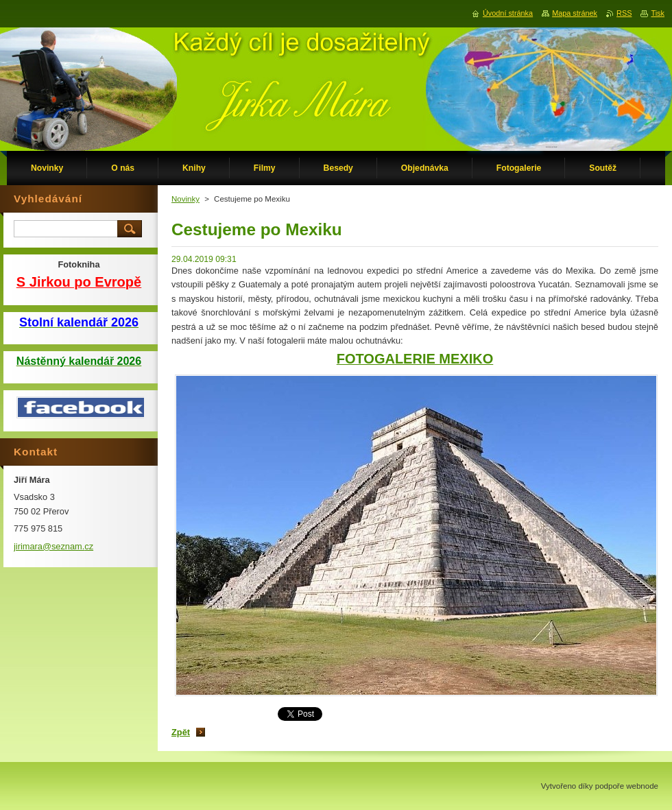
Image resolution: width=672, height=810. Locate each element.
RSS (624, 13)
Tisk (658, 13)
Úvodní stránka (508, 13)
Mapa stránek (575, 13)
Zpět (181, 732)
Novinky (185, 199)
